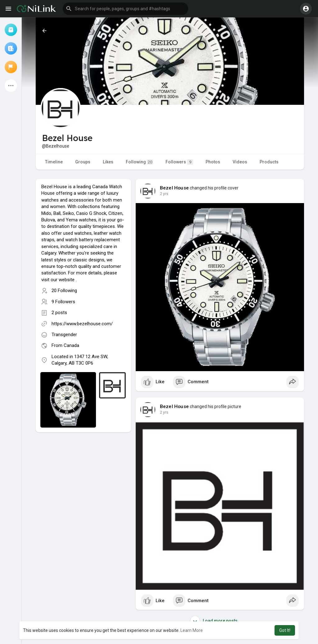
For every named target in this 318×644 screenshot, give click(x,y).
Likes (108, 162)
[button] (125, 9)
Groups (83, 162)
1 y (162, 194)
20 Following (64, 291)
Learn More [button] (192, 630)
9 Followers (63, 302)
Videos (240, 162)
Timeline (54, 162)
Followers (179, 162)
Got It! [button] (285, 630)
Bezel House (174, 188)
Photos (213, 162)
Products (269, 162)
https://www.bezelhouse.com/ (82, 324)
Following (139, 162)
